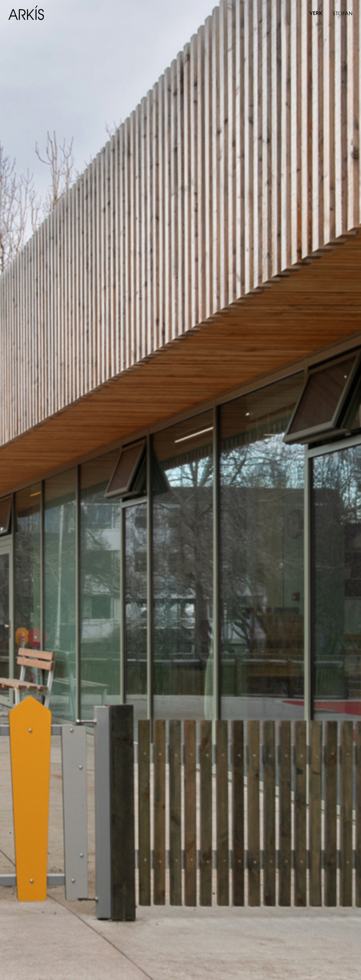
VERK (316, 14)
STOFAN (343, 14)
